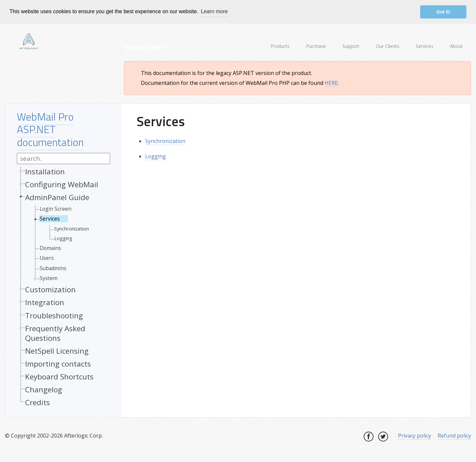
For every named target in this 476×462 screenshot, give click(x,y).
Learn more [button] (214, 11)
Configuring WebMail (62, 184)
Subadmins (53, 267)
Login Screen (56, 208)
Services (50, 218)
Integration (45, 302)
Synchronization (72, 228)
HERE (331, 83)
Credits (38, 402)
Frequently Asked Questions (55, 333)
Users (47, 258)
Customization (50, 289)
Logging (63, 238)
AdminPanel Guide (57, 197)
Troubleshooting (54, 315)
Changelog (44, 389)
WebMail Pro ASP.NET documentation (50, 129)
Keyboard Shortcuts (59, 376)
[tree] (63, 288)
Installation (45, 171)
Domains (50, 248)
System (49, 278)
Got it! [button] (443, 12)
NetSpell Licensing (57, 351)
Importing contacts (58, 363)
